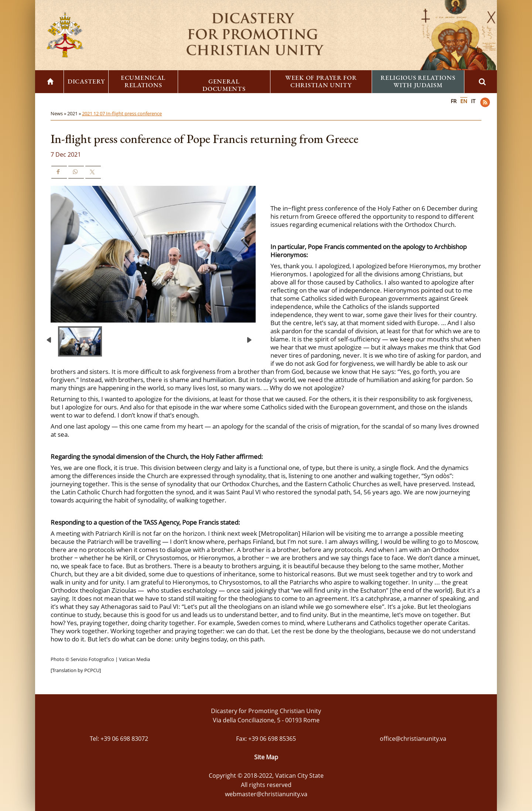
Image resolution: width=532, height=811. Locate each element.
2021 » (75, 113)
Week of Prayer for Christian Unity (321, 81)
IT (473, 101)
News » (59, 113)
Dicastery (86, 81)
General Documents (224, 85)
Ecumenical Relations (143, 81)
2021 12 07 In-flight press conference (122, 113)
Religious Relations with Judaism (418, 81)
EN (464, 101)
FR (454, 101)
